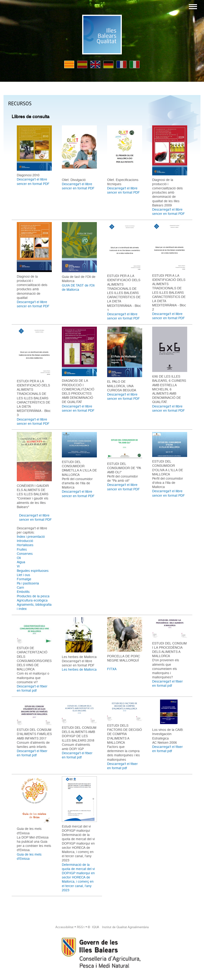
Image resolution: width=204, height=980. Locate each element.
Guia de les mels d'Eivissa (29, 856)
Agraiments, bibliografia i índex (34, 607)
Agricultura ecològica (32, 600)
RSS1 (81, 927)
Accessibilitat (64, 927)
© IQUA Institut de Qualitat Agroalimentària (118, 927)
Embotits (23, 592)
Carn (20, 587)
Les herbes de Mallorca (79, 669)
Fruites (22, 549)
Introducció (25, 541)
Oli (19, 558)
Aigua (21, 562)
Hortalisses (25, 545)
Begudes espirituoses (33, 571)
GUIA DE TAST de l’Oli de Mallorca (78, 287)
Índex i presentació (31, 537)
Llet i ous (23, 575)
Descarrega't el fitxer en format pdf (32, 688)
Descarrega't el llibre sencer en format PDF (33, 181)
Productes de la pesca (33, 596)
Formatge (24, 579)
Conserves (25, 554)
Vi (18, 566)
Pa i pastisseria (28, 583)
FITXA (112, 669)
